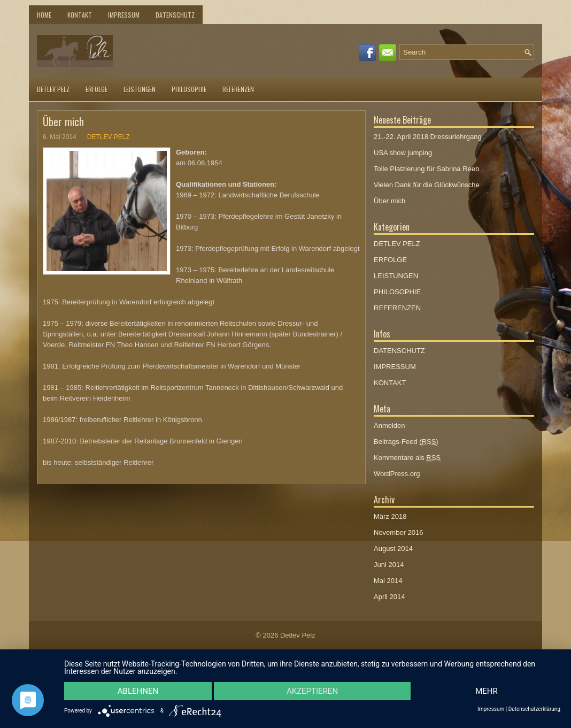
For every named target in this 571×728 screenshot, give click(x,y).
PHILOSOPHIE (189, 89)
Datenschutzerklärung (534, 709)
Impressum (491, 709)
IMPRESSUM (124, 15)
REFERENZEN (238, 89)
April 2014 (389, 597)
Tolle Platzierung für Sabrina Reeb (426, 169)
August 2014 (393, 549)
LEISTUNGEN (140, 89)
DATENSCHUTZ (175, 15)
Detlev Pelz (298, 635)
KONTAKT (80, 15)
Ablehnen (138, 691)
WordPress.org (397, 474)
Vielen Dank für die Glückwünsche (427, 185)
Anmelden (389, 426)
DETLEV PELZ (53, 89)
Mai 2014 (388, 581)
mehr (487, 691)
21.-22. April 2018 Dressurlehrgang (428, 137)
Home (44, 15)
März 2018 (390, 516)
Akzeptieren (312, 691)
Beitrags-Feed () (406, 442)
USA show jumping (403, 153)
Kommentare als (407, 458)
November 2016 (399, 532)
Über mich (389, 201)
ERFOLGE (97, 89)
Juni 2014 (389, 565)
